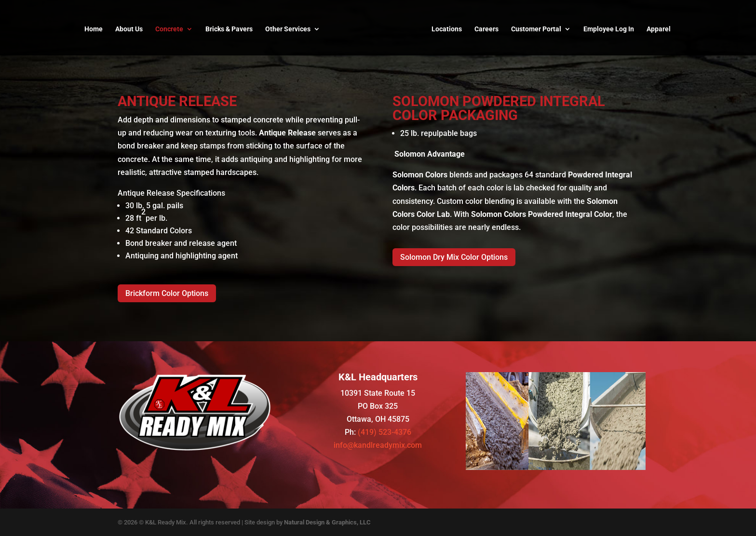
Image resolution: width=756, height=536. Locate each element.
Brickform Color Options (167, 293)
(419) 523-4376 (385, 432)
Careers (486, 29)
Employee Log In (609, 29)
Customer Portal (536, 29)
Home (94, 29)
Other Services (288, 29)
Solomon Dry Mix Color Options (454, 257)
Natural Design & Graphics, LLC (327, 522)
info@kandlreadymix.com (378, 445)
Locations (447, 29)
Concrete (169, 29)
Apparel (659, 29)
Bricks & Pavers (229, 29)
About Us (129, 29)
